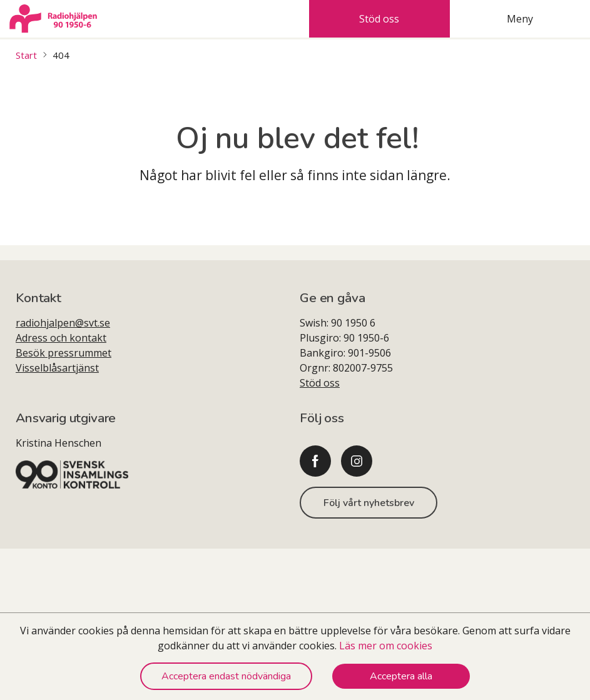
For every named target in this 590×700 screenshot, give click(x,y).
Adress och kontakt (61, 338)
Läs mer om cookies (386, 646)
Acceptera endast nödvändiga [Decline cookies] (226, 676)
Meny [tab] (520, 19)
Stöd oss (320, 383)
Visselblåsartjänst (57, 368)
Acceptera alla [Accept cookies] (401, 676)
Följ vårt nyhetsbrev (369, 503)
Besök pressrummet (64, 353)
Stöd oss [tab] (379, 19)
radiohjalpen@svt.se (63, 323)
